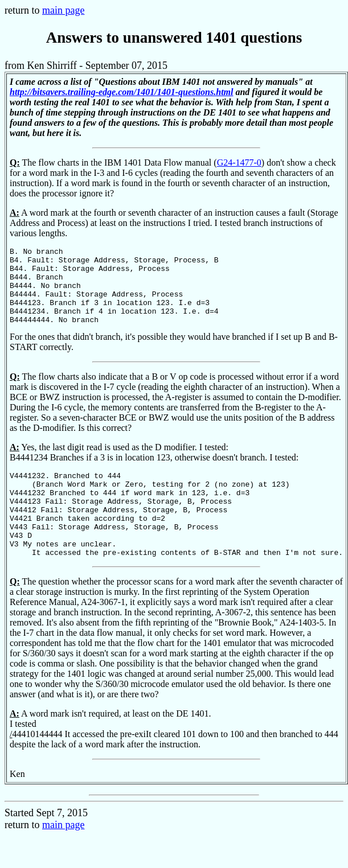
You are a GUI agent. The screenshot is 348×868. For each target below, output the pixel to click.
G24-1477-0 (239, 163)
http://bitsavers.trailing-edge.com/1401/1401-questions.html (121, 92)
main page (63, 10)
